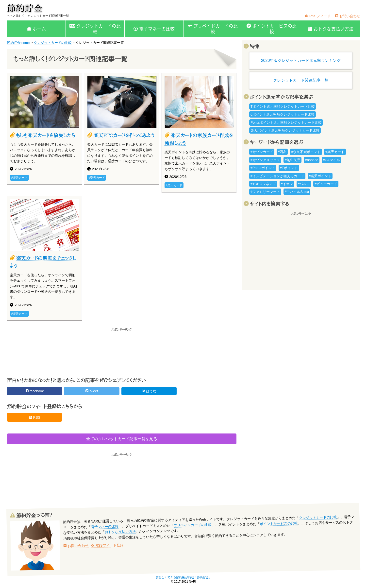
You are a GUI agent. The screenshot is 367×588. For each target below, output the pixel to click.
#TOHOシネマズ (263, 184)
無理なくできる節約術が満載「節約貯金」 (183, 578)
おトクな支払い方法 (334, 29)
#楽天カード (19, 178)
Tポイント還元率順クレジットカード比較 (283, 106)
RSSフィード (317, 16)
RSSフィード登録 (107, 546)
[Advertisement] (122, 352)
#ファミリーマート (265, 192)
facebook (35, 392)
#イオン (287, 184)
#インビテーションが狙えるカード (277, 176)
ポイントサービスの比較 (274, 29)
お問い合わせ (348, 16)
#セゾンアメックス (265, 160)
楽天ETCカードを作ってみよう (125, 135)
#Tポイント (289, 168)
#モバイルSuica (297, 192)
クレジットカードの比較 (99, 29)
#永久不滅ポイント (306, 152)
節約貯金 (25, 8)
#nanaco (312, 160)
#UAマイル (331, 160)
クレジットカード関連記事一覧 (301, 80)
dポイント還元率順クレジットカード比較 (283, 114)
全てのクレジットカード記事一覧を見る (122, 439)
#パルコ (304, 184)
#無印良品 (293, 160)
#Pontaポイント (263, 168)
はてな (149, 392)
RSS (35, 418)
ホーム (39, 29)
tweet (92, 392)
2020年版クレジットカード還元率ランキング (301, 61)
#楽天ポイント (320, 176)
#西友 (282, 152)
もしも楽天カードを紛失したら (46, 135)
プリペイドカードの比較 (216, 29)
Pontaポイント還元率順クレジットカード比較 (286, 122)
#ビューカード (326, 184)
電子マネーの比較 (157, 29)
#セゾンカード (262, 152)
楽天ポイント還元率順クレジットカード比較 (285, 130)
